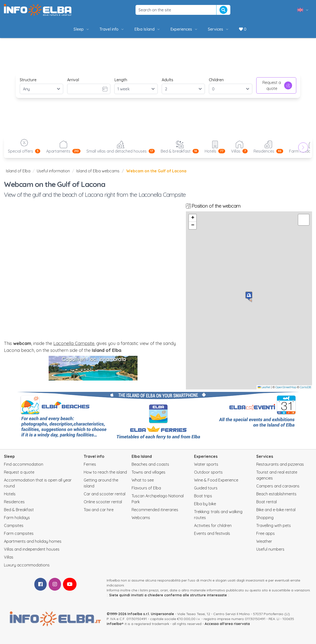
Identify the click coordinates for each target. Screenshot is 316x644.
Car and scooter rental (105, 494)
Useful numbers (270, 549)
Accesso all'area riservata (227, 624)
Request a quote (277, 85)
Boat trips (203, 496)
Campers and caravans (278, 486)
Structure (28, 80)
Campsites (14, 525)
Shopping (265, 518)
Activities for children (213, 525)
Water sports (206, 464)
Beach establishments (276, 494)
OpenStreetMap (286, 387)
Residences (14, 502)
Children (216, 80)
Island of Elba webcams (98, 171)
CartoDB (305, 387)
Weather (264, 541)
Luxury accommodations (27, 565)
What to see (143, 480)
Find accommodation (24, 464)
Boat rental (267, 502)
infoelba (114, 624)
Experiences (184, 29)
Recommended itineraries (155, 510)
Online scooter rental (103, 502)
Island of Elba (18, 171)
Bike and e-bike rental (276, 510)
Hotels (10, 494)
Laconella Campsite (74, 343)
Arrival (73, 80)
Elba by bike (205, 504)
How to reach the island (105, 472)
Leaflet (264, 387)
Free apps (266, 533)
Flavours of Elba (146, 488)
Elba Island (147, 29)
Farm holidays (17, 518)
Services (218, 29)
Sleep (82, 29)
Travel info (112, 29)
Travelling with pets (274, 525)
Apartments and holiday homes (33, 541)
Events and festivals (212, 533)
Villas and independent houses (32, 549)
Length (121, 80)
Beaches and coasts (150, 464)
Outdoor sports (208, 472)
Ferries (90, 464)
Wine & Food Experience (216, 480)
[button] (249, 296)
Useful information (53, 171)
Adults (168, 80)
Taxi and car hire (99, 510)
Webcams (141, 518)
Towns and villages (148, 472)
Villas (9, 557)
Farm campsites (19, 533)
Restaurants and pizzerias (280, 464)
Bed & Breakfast (19, 510)
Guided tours (206, 488)
